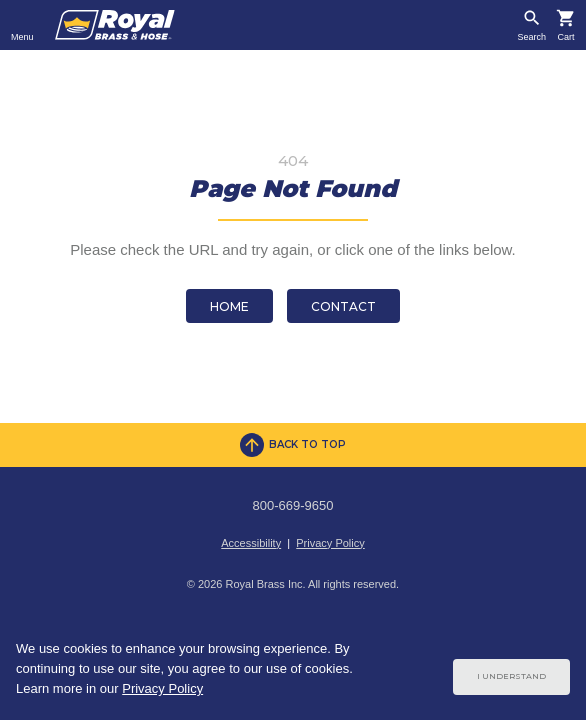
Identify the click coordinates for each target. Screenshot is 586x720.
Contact (343, 306)
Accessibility (251, 543)
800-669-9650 (293, 505)
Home (229, 306)
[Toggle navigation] (22, 25)
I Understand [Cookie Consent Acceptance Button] (511, 676)
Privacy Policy (330, 543)
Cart (565, 37)
